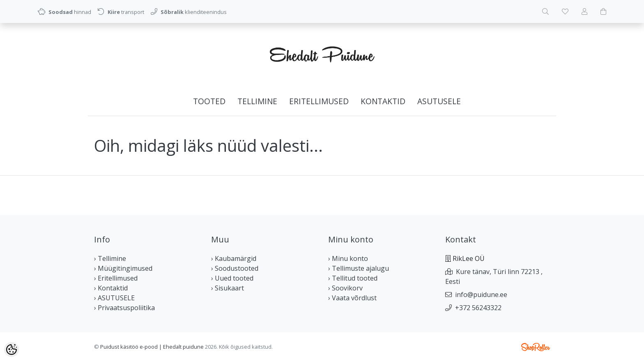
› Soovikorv (345, 288)
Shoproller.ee (536, 347)
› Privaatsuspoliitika (124, 308)
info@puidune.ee (481, 295)
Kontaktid (383, 101)
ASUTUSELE (439, 101)
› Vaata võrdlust (352, 298)
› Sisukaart (228, 288)
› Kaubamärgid (234, 258)
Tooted (209, 101)
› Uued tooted (232, 278)
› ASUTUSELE (114, 298)
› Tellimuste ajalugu (359, 268)
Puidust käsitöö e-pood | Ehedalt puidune (152, 347)
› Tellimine (110, 258)
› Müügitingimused (123, 268)
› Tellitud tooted (353, 278)
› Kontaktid (111, 288)
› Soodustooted (235, 268)
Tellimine (257, 101)
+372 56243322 (478, 308)
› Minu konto (348, 258)
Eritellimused (319, 101)
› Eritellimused (116, 278)
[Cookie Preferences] (11, 350)
